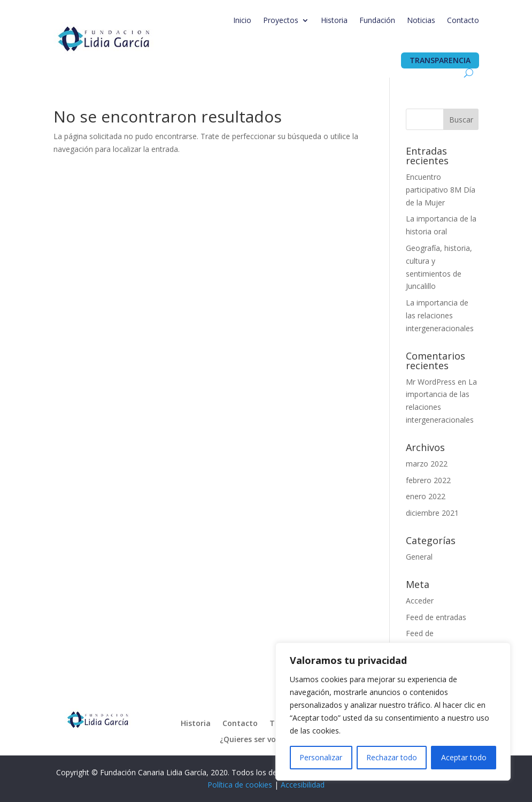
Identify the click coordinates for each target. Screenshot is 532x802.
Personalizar (321, 757)
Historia (334, 20)
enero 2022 (426, 496)
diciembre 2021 (432, 513)
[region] (393, 712)
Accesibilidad (303, 785)
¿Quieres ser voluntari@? (266, 740)
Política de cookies (240, 785)
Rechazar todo (392, 757)
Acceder (420, 601)
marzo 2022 (427, 464)
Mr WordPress (431, 382)
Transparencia (440, 60)
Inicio (242, 20)
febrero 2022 (428, 480)
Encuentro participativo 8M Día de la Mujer (441, 190)
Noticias (421, 20)
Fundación (377, 20)
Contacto (463, 20)
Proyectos (281, 20)
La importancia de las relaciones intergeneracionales (440, 315)
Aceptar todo (464, 757)
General (419, 557)
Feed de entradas (436, 617)
